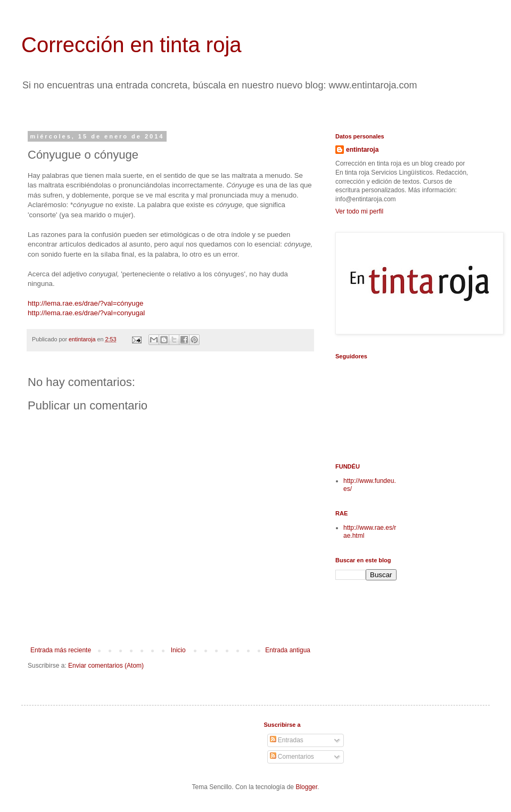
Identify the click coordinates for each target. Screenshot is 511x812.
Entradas (287, 740)
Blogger (306, 787)
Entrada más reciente (61, 650)
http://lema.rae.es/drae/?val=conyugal (86, 313)
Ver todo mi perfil (359, 211)
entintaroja (362, 150)
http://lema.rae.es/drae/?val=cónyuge (85, 303)
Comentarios (292, 757)
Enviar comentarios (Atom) (106, 666)
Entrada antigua (288, 650)
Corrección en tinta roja (131, 45)
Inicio (178, 650)
